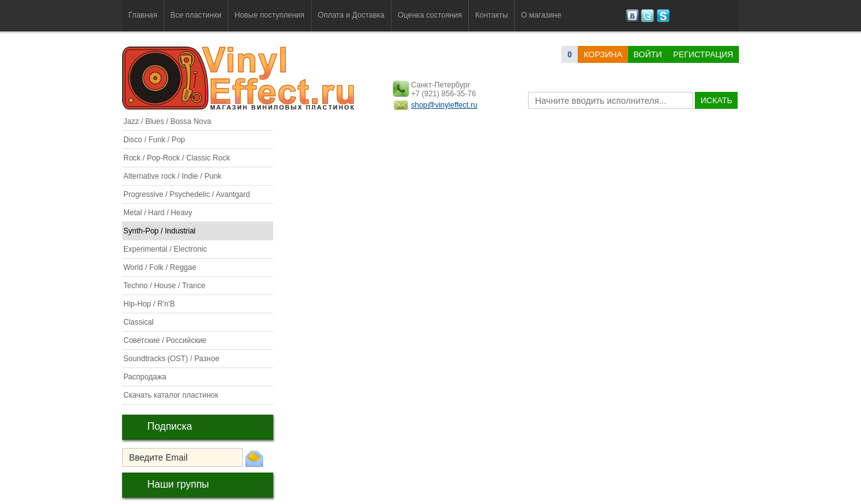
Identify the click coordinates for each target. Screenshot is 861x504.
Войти (648, 54)
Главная (143, 15)
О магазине (541, 15)
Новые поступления (270, 15)
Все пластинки (196, 15)
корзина (603, 54)
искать (716, 100)
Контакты (492, 15)
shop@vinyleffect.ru (444, 105)
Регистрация (703, 54)
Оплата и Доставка (351, 15)
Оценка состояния (430, 15)
